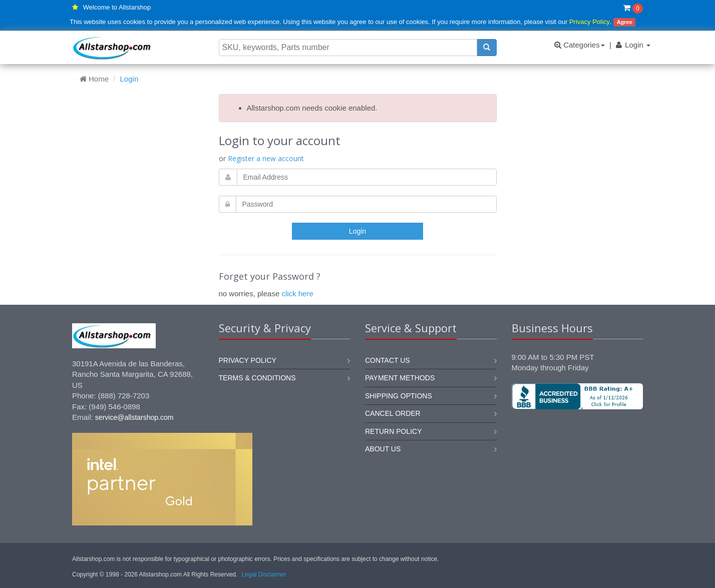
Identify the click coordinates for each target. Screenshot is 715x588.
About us (383, 449)
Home (94, 79)
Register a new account (266, 158)
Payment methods (400, 378)
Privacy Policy (590, 22)
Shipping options (399, 396)
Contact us (388, 360)
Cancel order (393, 413)
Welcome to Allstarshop (117, 7)
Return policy (394, 431)
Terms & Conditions (257, 378)
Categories (580, 45)
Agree (625, 22)
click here (297, 293)
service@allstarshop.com (134, 417)
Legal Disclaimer (264, 574)
